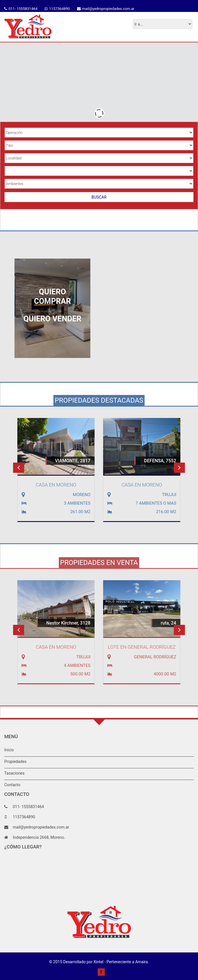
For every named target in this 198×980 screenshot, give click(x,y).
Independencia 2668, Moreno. (39, 837)
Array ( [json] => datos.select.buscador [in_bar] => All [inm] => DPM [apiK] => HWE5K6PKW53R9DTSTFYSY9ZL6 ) (99, 171)
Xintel (98, 962)
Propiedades (15, 761)
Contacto (12, 785)
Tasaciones (14, 773)
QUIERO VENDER (52, 319)
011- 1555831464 (23, 9)
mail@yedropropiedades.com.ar (108, 9)
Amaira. (142, 962)
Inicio (9, 750)
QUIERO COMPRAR (52, 296)
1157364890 (60, 9)
